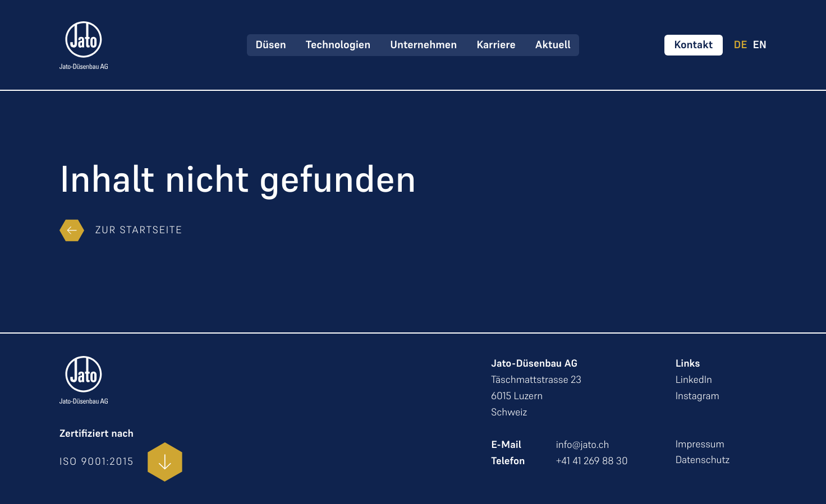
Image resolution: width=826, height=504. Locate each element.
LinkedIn (694, 380)
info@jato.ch (583, 445)
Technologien (338, 45)
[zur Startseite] (84, 45)
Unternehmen (423, 45)
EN (760, 45)
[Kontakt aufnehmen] (693, 45)
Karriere (496, 45)
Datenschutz (703, 460)
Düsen (271, 45)
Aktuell (553, 45)
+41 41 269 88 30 (592, 461)
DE (741, 45)
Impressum (700, 444)
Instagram (697, 396)
